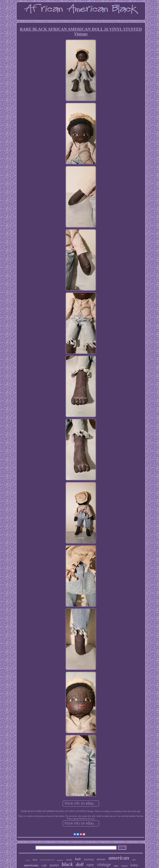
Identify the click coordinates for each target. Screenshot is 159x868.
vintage (104, 864)
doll (80, 864)
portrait (60, 860)
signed (28, 860)
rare (90, 865)
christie (69, 860)
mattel (54, 865)
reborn (124, 866)
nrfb (44, 865)
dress (35, 860)
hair (78, 859)
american (119, 858)
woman (101, 859)
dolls (116, 866)
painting (89, 859)
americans (31, 865)
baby (134, 865)
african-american (47, 860)
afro (134, 860)
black (67, 864)
